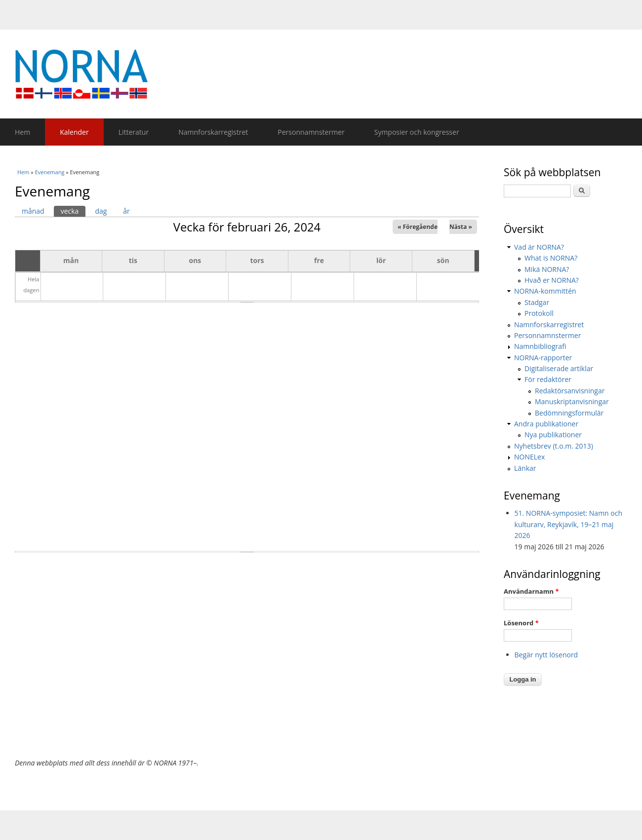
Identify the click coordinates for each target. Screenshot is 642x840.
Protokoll (539, 313)
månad (33, 211)
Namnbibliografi (540, 346)
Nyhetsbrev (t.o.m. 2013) (554, 446)
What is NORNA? (551, 258)
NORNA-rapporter (543, 358)
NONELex (529, 457)
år (126, 211)
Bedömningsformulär (569, 413)
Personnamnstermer (311, 132)
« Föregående (418, 227)
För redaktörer (548, 379)
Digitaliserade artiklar (559, 368)
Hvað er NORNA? (552, 280)
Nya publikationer (553, 435)
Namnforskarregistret (213, 132)
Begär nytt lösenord (546, 655)
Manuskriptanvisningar (572, 401)
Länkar (525, 468)
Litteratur (134, 132)
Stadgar (537, 302)
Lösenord (521, 623)
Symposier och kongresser (417, 132)
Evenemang (50, 172)
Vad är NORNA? (539, 247)
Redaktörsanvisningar (570, 391)
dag (101, 211)
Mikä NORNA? (547, 269)
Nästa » (461, 227)
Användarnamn (531, 591)
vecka (73, 211)
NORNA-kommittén (545, 291)
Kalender (74, 132)
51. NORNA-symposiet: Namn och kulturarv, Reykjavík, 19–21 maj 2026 (569, 524)
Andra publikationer (546, 424)
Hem (22, 132)
